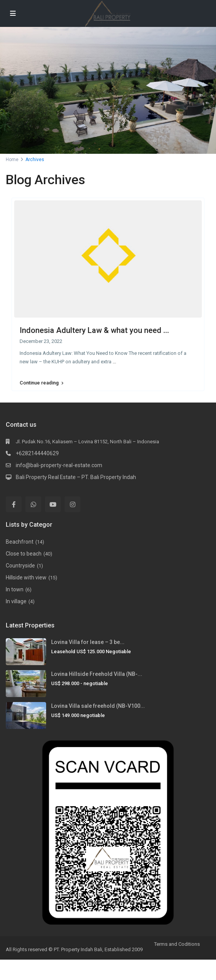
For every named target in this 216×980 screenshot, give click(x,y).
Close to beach (24, 554)
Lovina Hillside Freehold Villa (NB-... (97, 674)
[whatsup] (33, 504)
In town (15, 589)
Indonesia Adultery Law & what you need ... (94, 330)
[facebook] (14, 504)
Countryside (20, 566)
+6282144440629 (37, 453)
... (114, 362)
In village (16, 601)
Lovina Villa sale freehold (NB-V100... (98, 706)
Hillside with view (26, 577)
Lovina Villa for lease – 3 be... (88, 642)
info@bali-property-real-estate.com (59, 465)
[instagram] (72, 504)
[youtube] (53, 504)
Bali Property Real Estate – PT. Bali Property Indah (76, 477)
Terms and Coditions (177, 944)
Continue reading (42, 383)
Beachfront (20, 542)
